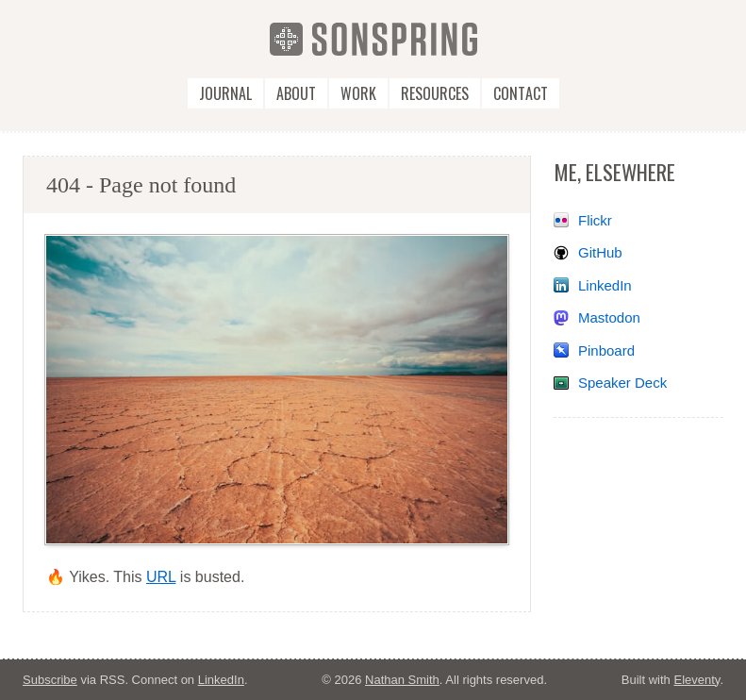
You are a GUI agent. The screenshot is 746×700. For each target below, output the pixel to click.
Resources (435, 93)
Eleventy (696, 680)
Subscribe (50, 680)
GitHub (600, 252)
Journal (225, 93)
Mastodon (609, 317)
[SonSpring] (373, 38)
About (296, 93)
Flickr (595, 220)
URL (161, 577)
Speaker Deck (622, 383)
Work (358, 93)
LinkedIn (605, 285)
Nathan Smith (402, 680)
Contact (521, 93)
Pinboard (606, 350)
